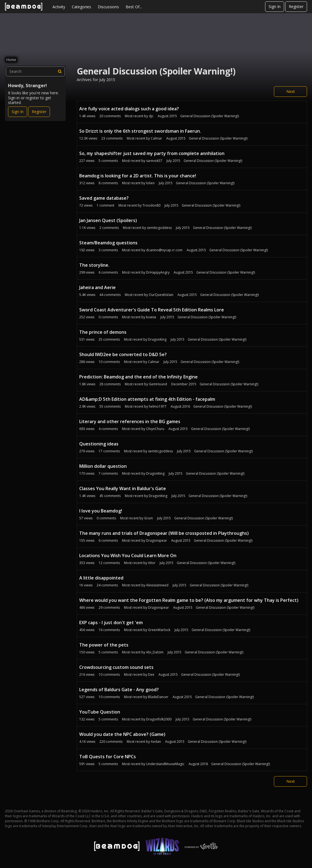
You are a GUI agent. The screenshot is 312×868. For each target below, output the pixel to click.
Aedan (156, 742)
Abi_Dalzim (155, 652)
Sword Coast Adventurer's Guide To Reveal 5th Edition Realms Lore (152, 310)
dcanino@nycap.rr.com (164, 250)
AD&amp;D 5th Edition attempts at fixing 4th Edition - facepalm (147, 399)
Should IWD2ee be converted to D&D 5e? (123, 354)
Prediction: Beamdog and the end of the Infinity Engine (138, 377)
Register (296, 6)
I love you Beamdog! (101, 511)
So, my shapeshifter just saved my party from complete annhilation (152, 153)
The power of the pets (104, 645)
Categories (81, 7)
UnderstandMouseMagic (165, 764)
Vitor (152, 563)
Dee (151, 675)
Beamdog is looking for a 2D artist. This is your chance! (138, 176)
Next (291, 91)
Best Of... (134, 7)
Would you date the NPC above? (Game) (122, 734)
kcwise (151, 317)
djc (151, 116)
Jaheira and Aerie (97, 287)
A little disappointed (101, 578)
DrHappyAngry (158, 272)
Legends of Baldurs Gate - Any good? (119, 690)
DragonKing (157, 339)
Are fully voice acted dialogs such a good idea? (129, 109)
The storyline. (94, 265)
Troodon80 (151, 205)
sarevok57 (154, 161)
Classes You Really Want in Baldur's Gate (123, 488)
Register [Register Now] (39, 112)
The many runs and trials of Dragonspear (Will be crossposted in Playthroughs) (164, 533)
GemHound (158, 384)
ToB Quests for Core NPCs (108, 757)
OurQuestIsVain (161, 295)
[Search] (60, 71)
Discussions (108, 7)
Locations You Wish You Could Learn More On (128, 555)
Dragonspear (157, 540)
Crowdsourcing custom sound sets (116, 667)
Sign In (275, 6)
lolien (150, 183)
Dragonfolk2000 (159, 719)
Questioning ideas (99, 444)
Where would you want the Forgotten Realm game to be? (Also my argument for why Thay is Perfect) (189, 600)
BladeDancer (158, 697)
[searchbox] (35, 71)
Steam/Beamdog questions (108, 243)
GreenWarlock (159, 630)
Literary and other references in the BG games (130, 421)
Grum (149, 518)
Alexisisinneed (157, 585)
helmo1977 (158, 406)
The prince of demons (103, 332)
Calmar (156, 138)
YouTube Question (100, 712)
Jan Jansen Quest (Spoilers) (108, 220)
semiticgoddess (159, 228)
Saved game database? (104, 198)
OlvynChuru (155, 429)
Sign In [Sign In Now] (18, 112)
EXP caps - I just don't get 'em (111, 623)
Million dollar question (103, 466)
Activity (59, 7)
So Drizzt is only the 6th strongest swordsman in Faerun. (140, 131)
